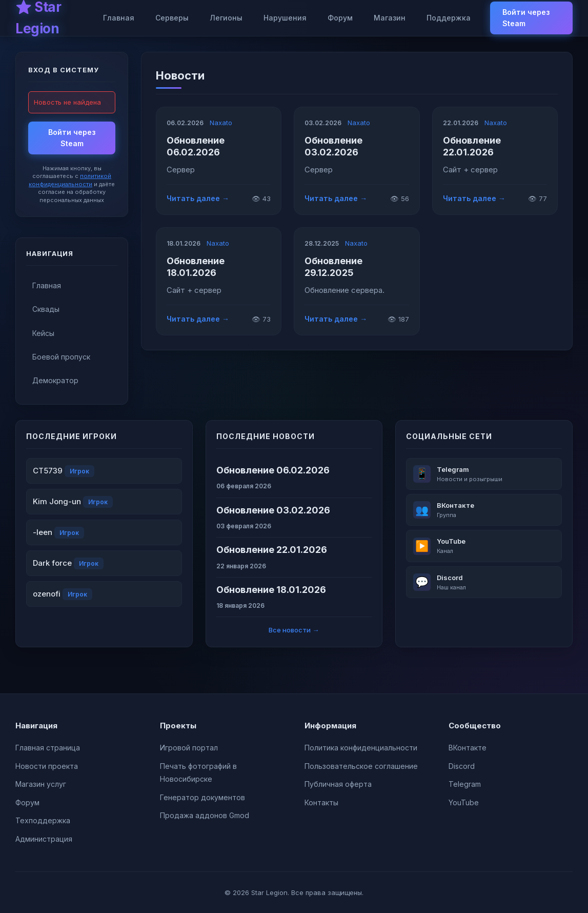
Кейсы (43, 333)
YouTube (464, 802)
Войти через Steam (526, 18)
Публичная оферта (338, 784)
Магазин (390, 18)
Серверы (172, 18)
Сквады (46, 309)
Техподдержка (43, 820)
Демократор (55, 380)
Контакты (321, 802)
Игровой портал (189, 748)
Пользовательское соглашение (361, 766)
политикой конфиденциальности (70, 180)
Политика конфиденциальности (361, 748)
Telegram (465, 784)
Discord (462, 766)
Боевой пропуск (61, 357)
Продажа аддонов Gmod (205, 815)
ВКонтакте (468, 748)
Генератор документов (202, 797)
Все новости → (294, 630)
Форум (340, 18)
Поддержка (449, 18)
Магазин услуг (41, 784)
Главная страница (48, 748)
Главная (119, 18)
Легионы (226, 18)
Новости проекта (47, 766)
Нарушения (285, 18)
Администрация (44, 839)
